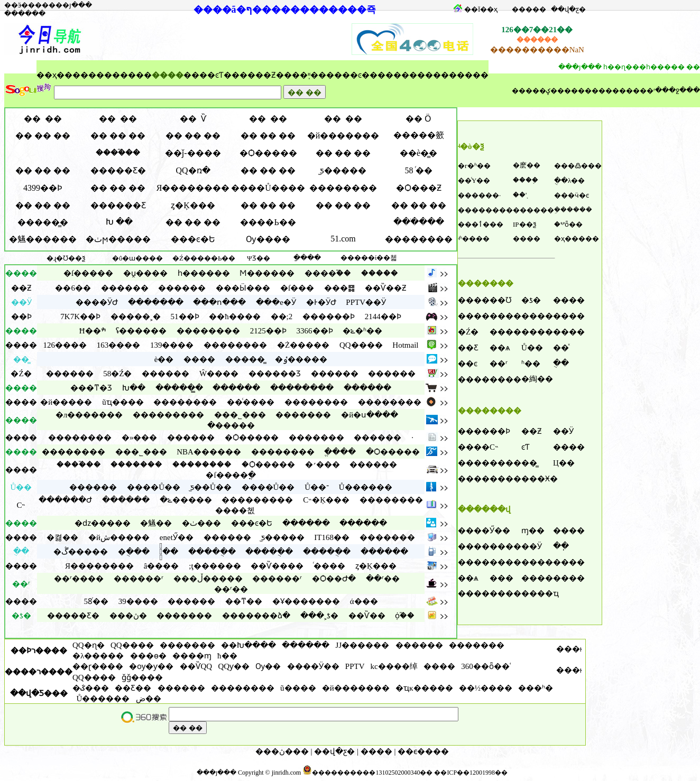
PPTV (355, 666)
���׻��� (125, 288)
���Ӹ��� (243, 288)
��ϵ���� (423, 751)
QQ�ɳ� (89, 645)
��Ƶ (266, 75)
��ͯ (561, 348)
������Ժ (65, 500)
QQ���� (361, 345)
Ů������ (366, 487)
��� (501, 578)
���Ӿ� (540, 479)
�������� (585, 91)
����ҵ (540, 593)
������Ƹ (118, 205)
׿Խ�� (134, 388)
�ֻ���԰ (134, 552)
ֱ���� (340, 452)
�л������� (89, 415)
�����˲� (136, 317)
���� (104, 75)
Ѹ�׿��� (268, 239)
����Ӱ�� (313, 666)
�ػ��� (91, 688)
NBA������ (209, 452)
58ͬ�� (96, 601)
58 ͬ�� (419, 170)
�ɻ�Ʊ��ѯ (66, 258)
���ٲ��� (481, 224)
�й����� (66, 402)
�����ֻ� (212, 552)
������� (156, 302)
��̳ (529, 463)
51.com (343, 239)
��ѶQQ (196, 666)
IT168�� (332, 537)
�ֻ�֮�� (169, 552)
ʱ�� (531, 364)
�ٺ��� (201, 523)
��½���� (486, 688)
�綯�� (537, 379)
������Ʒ (275, 374)
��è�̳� (418, 153)
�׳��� (323, 464)
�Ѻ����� (268, 153)
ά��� (364, 601)
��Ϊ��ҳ (481, 9)
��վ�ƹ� (568, 9)
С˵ (494, 447)
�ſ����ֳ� (231, 475)
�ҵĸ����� (424, 688)
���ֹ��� (419, 222)
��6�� (73, 288)
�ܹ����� (573, 210)
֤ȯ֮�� (405, 616)
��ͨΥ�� (474, 180)
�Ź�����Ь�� (204, 258)
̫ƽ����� (343, 170)
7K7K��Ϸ (80, 317)
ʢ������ (141, 331)
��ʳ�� (383, 579)
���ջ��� (678, 90)
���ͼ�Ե (193, 239)
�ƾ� (531, 300)
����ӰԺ (97, 302)
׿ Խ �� (118, 222)
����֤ (526, 180)
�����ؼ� (535, 91)
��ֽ (561, 546)
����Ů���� (268, 188)
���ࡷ (569, 649)
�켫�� (62, 537)
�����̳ (245, 359)
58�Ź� (117, 374)
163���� (119, 345)
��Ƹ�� (133, 688)
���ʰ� (536, 688)
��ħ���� (235, 317)
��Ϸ (500, 431)
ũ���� (298, 688)
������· (479, 195)
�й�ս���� (370, 415)
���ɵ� (148, 656)
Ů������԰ (103, 699)
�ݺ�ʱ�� (362, 331)
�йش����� (119, 537)
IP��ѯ (524, 224)
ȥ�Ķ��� (193, 205)
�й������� (343, 136)
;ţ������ (215, 566)
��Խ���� (248, 645)
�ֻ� (561, 363)
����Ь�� (268, 222)
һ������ (204, 273)
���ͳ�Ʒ (91, 388)
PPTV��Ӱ (366, 302)
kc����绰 (394, 666)
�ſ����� (88, 273)
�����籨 (419, 135)
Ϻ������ (267, 273)
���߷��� (578, 166)
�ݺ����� (186, 500)
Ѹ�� (268, 666)
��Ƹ (468, 348)
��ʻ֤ (520, 195)
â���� (162, 566)
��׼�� (376, 751)
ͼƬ (219, 75)
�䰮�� (156, 523)
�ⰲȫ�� (568, 224)
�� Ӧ (418, 119)
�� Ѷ (193, 119)
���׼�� (529, 9)
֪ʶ (309, 75)
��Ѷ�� (367, 616)
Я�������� (193, 188)
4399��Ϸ (43, 188)
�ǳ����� (103, 523)
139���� (172, 345)
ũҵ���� (123, 402)
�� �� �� (43, 136)
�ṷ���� (145, 273)
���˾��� (240, 415)
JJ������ (363, 645)
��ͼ (352, 75)
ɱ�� (533, 531)
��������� (168, 415)
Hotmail (405, 345)
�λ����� (98, 656)
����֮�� (118, 152)
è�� (164, 359)
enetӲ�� (177, 537)
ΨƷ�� (259, 258)
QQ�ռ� (193, 170)
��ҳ (47, 75)
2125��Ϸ (268, 331)
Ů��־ (317, 487)
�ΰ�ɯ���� (137, 258)
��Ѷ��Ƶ (386, 288)
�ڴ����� (81, 552)
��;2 (282, 317)
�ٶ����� (301, 359)
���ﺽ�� (149, 699)
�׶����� (231, 425)
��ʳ (499, 364)
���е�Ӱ (276, 302)
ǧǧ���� (142, 677)
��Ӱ (563, 431)
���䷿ (339, 288)
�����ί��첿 (369, 258)
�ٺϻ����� (118, 239)
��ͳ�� (244, 601)
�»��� (140, 438)
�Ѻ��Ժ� (334, 579)
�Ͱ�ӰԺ (321, 302)
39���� (138, 601)
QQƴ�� (234, 666)
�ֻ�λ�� (569, 180)
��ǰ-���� (193, 153)
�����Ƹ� (118, 170)
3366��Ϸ (315, 331)
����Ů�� (154, 487)
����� (380, 273)
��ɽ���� (98, 666)
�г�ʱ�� (474, 166)
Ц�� (564, 463)
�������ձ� (256, 616)
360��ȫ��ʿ (486, 666)
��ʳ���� (79, 579)
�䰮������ (43, 239)
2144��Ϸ (383, 317)
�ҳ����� (577, 239)
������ (533, 210)
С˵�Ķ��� (326, 500)
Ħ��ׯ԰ (93, 331)
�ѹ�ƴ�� (151, 666)
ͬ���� (329, 566)
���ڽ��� (282, 751)
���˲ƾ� (319, 616)
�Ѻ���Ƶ (419, 188)
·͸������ (412, 438)
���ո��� (219, 302)
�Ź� (468, 332)
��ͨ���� (251, 402)
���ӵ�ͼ (572, 195)
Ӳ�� (500, 531)
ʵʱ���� (474, 239)
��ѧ (500, 348)
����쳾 (235, 510)
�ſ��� (297, 288)
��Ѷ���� (277, 566)
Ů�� (532, 348)
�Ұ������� (306, 601)
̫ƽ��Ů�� (211, 487)
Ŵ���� (219, 374)
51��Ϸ (185, 317)
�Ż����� (303, 345)
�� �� (43, 119)
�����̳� (43, 222)
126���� (65, 345)
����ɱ (192, 656)
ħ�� (227, 656)
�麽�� (527, 165)
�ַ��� (307, 258)
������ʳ (634, 91)
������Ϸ (329, 317)
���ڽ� (128, 616)
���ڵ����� (208, 579)
